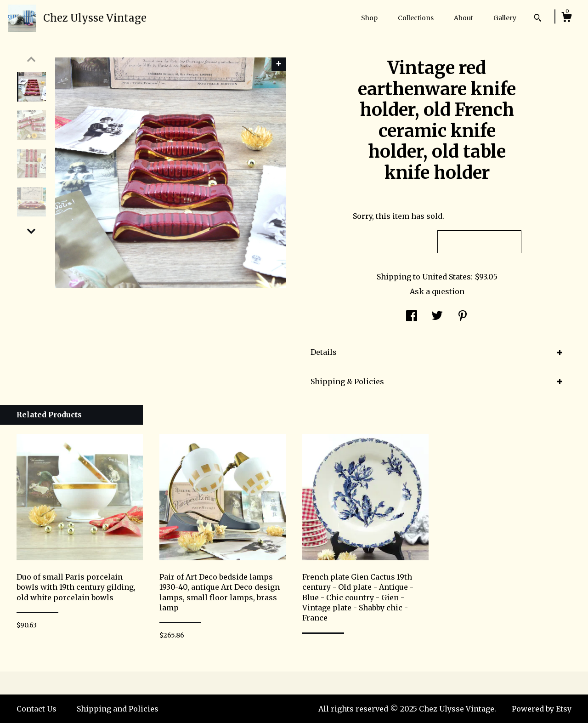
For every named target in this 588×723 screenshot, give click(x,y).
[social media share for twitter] (437, 317)
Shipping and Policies (118, 709)
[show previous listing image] (31, 59)
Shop (369, 18)
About (464, 18)
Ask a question (437, 291)
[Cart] (566, 18)
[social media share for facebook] (412, 317)
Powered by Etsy (542, 709)
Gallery (505, 18)
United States (447, 277)
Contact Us (37, 709)
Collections (416, 18)
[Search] (538, 19)
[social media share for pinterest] (463, 317)
